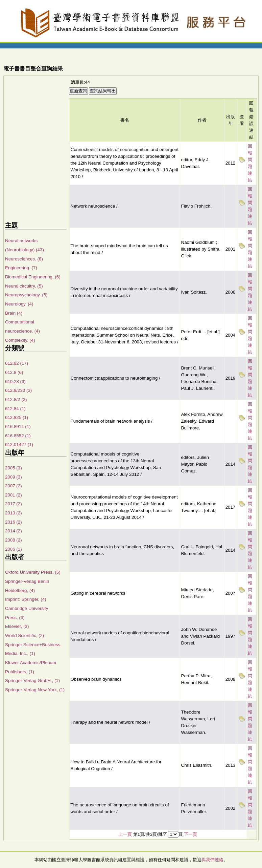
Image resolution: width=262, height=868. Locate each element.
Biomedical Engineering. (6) (33, 277)
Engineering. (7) (21, 268)
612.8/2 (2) (16, 399)
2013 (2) (14, 513)
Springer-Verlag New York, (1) (35, 690)
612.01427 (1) (19, 444)
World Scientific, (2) (25, 636)
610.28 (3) (15, 382)
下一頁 (190, 834)
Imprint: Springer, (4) (26, 599)
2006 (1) (14, 549)
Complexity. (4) (20, 340)
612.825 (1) (17, 417)
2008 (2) (14, 540)
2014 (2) (14, 531)
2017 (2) (14, 504)
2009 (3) (14, 477)
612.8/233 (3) (18, 390)
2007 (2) (14, 486)
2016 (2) (14, 522)
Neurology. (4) (19, 304)
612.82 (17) (17, 363)
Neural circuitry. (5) (24, 286)
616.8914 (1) (18, 427)
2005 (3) (14, 468)
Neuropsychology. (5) (26, 295)
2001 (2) (14, 495)
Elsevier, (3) (17, 626)
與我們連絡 (212, 860)
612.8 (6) (14, 372)
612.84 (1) (15, 409)
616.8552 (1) (18, 436)
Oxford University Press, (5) (33, 572)
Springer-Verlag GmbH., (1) (32, 681)
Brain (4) (14, 313)
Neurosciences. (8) (24, 259)
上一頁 (125, 834)
